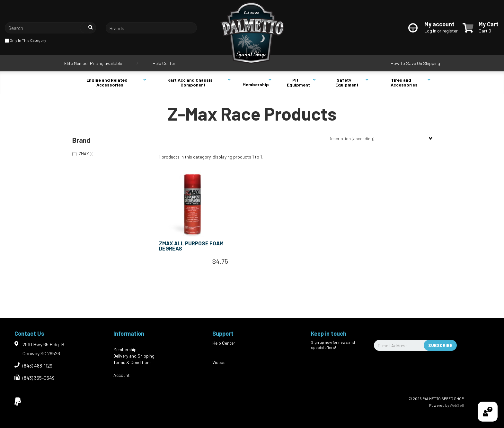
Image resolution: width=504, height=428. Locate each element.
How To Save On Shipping (415, 63)
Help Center (164, 63)
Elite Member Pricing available (93, 63)
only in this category (26, 41)
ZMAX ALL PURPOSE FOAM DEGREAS (191, 246)
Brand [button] (81, 140)
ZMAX (84, 154)
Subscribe (440, 345)
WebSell (457, 405)
